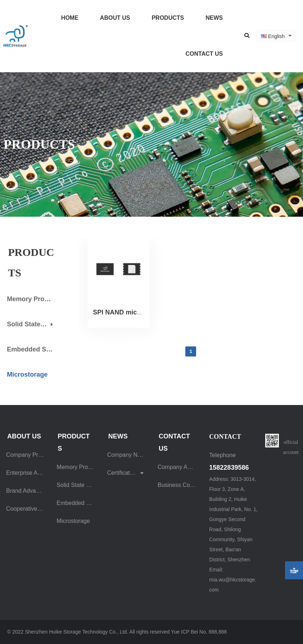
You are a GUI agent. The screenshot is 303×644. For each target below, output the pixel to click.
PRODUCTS (168, 18)
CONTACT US (204, 54)
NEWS (214, 18)
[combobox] (276, 36)
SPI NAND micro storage (131, 312)
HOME (70, 18)
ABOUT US (115, 18)
